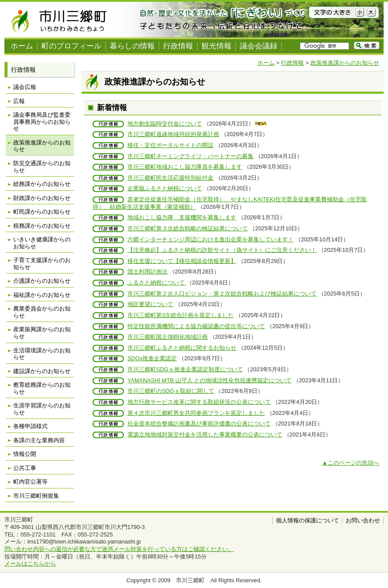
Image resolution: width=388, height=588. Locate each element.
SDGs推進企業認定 (152, 358)
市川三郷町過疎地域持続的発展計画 (173, 134)
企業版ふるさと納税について (165, 188)
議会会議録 (259, 46)
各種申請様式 (30, 426)
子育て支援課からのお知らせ (42, 264)
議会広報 (25, 87)
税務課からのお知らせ (42, 226)
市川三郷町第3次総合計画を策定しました (181, 315)
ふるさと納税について (157, 283)
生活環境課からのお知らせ (42, 354)
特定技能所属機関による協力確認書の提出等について (196, 326)
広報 (19, 101)
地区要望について (150, 304)
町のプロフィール (71, 46)
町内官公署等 (30, 482)
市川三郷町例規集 (36, 496)
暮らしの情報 (132, 46)
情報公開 (25, 454)
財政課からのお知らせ (42, 198)
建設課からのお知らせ (42, 371)
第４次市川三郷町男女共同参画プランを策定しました (196, 413)
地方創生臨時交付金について (165, 124)
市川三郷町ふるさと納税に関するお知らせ (182, 348)
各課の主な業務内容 (39, 440)
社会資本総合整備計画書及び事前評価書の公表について (199, 423)
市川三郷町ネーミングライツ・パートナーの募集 (190, 156)
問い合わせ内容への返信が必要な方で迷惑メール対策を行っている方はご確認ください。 (119, 549)
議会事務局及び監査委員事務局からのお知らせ (42, 122)
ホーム (22, 46)
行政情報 (178, 46)
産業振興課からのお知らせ (42, 333)
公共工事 (25, 468)
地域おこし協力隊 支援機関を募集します (182, 217)
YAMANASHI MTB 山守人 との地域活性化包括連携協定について (209, 380)
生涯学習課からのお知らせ (42, 409)
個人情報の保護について (308, 520)
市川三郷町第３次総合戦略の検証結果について (188, 228)
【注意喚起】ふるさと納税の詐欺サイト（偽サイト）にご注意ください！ (222, 250)
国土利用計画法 (147, 272)
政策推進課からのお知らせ (345, 63)
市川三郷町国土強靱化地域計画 (168, 337)
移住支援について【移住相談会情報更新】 (182, 261)
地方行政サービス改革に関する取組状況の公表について (199, 402)
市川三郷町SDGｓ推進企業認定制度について (185, 369)
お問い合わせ (363, 520)
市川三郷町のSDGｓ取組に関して (171, 391)
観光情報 (216, 46)
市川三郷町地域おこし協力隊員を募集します (185, 167)
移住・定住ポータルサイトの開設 (170, 145)
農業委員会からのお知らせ (42, 312)
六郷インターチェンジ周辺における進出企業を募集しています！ (211, 239)
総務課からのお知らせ (42, 184)
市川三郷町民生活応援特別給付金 (170, 178)
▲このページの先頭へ (351, 463)
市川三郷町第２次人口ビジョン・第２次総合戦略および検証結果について (222, 294)
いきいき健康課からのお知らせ (42, 243)
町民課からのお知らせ (42, 212)
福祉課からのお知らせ (42, 295)
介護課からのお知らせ (42, 281)
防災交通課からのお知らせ (42, 167)
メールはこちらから (30, 564)
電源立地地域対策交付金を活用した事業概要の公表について (205, 435)
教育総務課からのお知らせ (42, 388)
